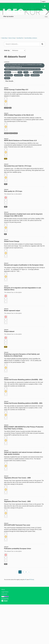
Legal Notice (5, 592)
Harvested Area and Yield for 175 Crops (18, 166)
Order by (7, 50)
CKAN (4, 601)
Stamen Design (12, 38)
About (3, 590)
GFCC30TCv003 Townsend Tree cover (17, 525)
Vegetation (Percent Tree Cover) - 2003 (17, 501)
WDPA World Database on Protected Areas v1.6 (20, 140)
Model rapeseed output (12, 311)
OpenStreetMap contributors (31, 38)
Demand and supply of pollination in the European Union (24, 265)
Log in (44, 1)
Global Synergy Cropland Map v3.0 (16, 90)
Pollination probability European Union (18, 549)
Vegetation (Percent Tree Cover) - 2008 (17, 478)
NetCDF (6, 133)
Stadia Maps (4, 38)
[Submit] (42, 44)
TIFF (6, 184)
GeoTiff (6, 108)
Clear (46, 17)
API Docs (31, 580)
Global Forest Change (12, 241)
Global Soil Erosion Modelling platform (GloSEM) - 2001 (23, 403)
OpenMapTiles (20, 38)
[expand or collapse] (45, 6)
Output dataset (9, 331)
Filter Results (9, 81)
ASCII (11, 133)
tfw (10, 108)
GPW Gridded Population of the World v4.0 (19, 115)
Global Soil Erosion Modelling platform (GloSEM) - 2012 (23, 380)
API (25, 580)
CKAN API (4, 594)
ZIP (5, 234)
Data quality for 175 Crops (13, 191)
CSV (6, 159)
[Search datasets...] (22, 44)
